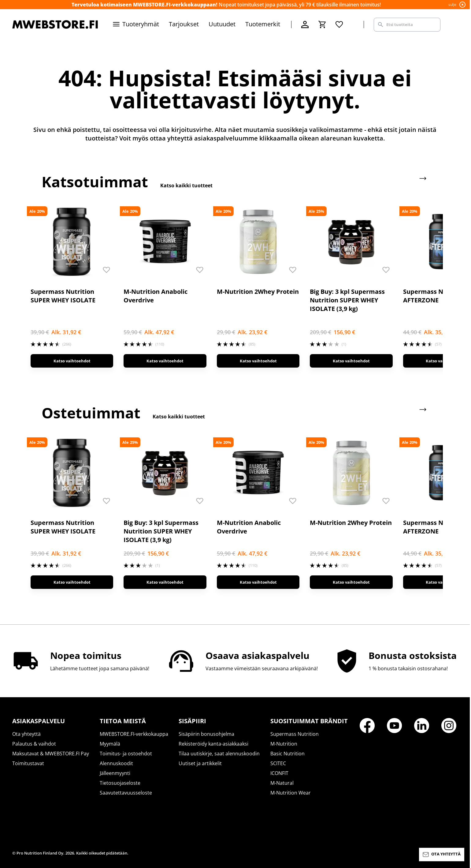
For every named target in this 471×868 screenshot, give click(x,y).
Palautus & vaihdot (34, 744)
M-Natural (282, 783)
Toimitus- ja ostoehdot (126, 754)
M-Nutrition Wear (291, 793)
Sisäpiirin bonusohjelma (206, 734)
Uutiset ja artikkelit (200, 763)
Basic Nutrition (287, 754)
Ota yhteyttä (26, 734)
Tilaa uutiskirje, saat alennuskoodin (219, 754)
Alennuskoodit (116, 763)
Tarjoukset (184, 24)
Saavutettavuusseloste (126, 793)
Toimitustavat (28, 763)
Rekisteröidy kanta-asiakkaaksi (213, 744)
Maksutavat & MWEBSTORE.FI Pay (51, 754)
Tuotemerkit (263, 24)
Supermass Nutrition (295, 734)
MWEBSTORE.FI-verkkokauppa (134, 734)
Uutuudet (222, 24)
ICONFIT (279, 773)
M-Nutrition (284, 744)
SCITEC (278, 763)
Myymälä (110, 744)
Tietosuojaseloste (120, 783)
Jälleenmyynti (115, 773)
